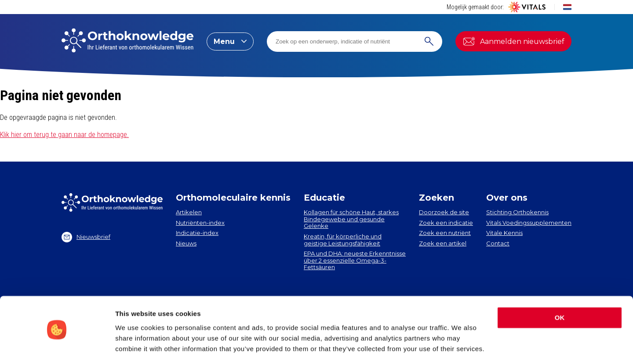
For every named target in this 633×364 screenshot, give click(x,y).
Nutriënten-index (200, 223)
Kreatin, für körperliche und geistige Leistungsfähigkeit (343, 240)
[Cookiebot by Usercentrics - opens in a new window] (57, 347)
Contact (498, 243)
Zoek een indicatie (446, 223)
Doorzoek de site (444, 212)
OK (560, 291)
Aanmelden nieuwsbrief (513, 41)
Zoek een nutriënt (445, 233)
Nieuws (186, 243)
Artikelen (189, 212)
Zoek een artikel (443, 243)
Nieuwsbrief (86, 237)
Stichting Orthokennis (517, 212)
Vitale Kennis (504, 233)
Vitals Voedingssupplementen (529, 223)
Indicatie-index (197, 233)
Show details (136, 347)
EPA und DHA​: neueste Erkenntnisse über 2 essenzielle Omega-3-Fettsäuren (355, 260)
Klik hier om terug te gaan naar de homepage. (64, 135)
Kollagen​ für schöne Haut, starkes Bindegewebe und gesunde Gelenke (351, 219)
